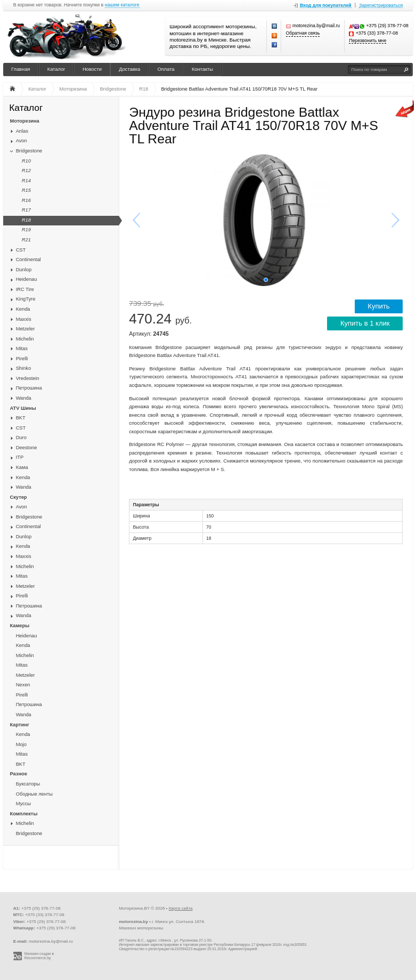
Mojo (21, 744)
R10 (26, 161)
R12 (26, 171)
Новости (92, 69)
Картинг (20, 725)
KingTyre (26, 299)
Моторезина (25, 121)
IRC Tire (25, 289)
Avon (22, 141)
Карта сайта (181, 908)
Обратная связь (303, 33)
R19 (26, 230)
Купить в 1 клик (365, 323)
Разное (19, 774)
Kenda (23, 309)
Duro (21, 438)
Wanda (24, 398)
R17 (26, 210)
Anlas (22, 131)
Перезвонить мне (368, 41)
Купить (378, 306)
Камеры (20, 626)
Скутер (19, 497)
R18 (26, 220)
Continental (28, 260)
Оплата (166, 69)
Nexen (23, 685)
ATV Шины (23, 408)
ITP (20, 457)
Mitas (22, 349)
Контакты (202, 69)
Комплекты (24, 814)
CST (21, 250)
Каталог (56, 69)
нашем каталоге (122, 5)
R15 (26, 190)
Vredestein (28, 378)
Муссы (23, 804)
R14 (26, 181)
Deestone (27, 448)
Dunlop (24, 270)
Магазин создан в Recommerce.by (39, 956)
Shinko (23, 368)
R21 (26, 240)
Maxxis (24, 319)
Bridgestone (29, 151)
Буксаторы (28, 784)
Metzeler (26, 329)
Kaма (22, 467)
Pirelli (22, 359)
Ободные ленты (34, 794)
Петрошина (29, 388)
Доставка (129, 69)
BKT (21, 418)
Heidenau (27, 279)
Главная (21, 69)
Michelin (25, 339)
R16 (26, 200)
